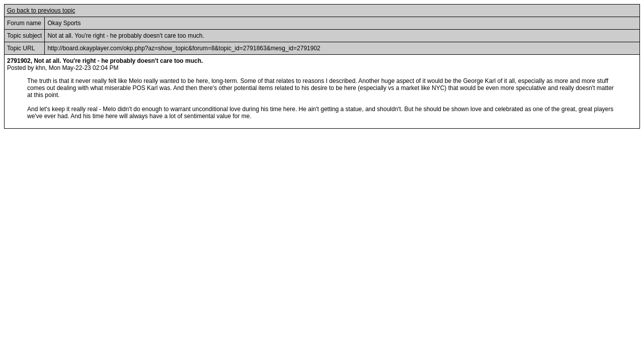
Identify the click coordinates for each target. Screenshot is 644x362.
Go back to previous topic (41, 11)
